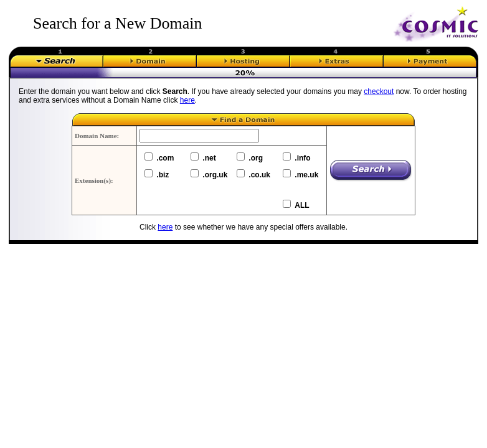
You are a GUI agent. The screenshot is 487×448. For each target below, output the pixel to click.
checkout (379, 91)
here (187, 100)
